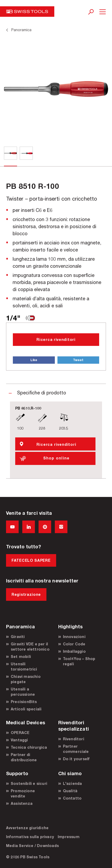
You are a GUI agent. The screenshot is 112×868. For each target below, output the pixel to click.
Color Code (74, 644)
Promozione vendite (23, 793)
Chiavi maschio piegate (26, 679)
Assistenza (22, 803)
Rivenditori (74, 739)
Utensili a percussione (23, 692)
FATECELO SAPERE (31, 560)
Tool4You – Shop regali (79, 661)
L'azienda (73, 783)
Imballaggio (74, 651)
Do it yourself (76, 759)
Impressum (69, 837)
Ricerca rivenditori (56, 339)
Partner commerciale (76, 749)
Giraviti (18, 637)
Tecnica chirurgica (29, 747)
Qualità (70, 791)
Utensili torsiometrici (24, 666)
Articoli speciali (26, 709)
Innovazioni (74, 637)
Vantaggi (19, 740)
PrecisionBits (24, 702)
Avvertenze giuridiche (27, 828)
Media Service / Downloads (32, 846)
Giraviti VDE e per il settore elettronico (30, 647)
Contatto (72, 798)
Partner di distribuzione (24, 757)
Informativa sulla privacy (30, 837)
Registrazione (26, 594)
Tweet (78, 360)
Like (34, 360)
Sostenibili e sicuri (29, 783)
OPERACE (20, 733)
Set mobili (21, 657)
